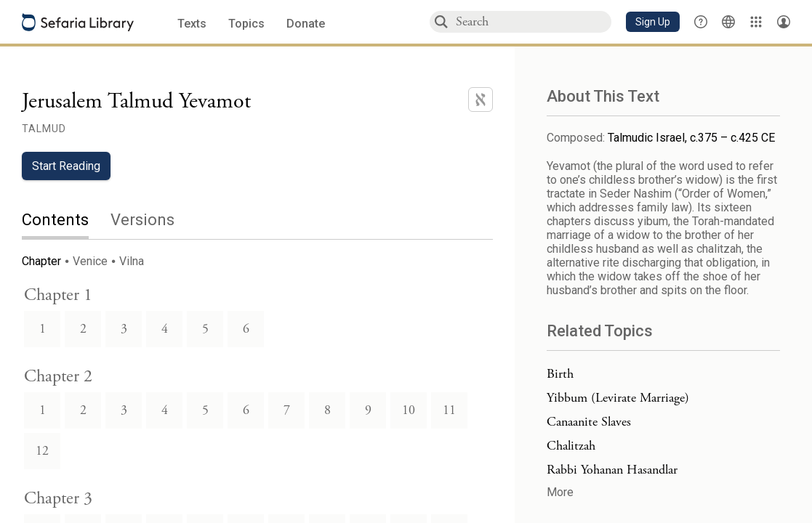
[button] (653, 22)
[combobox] (533, 21)
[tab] (66, 221)
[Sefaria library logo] (78, 22)
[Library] (756, 22)
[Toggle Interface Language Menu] (728, 22)
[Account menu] (784, 22)
